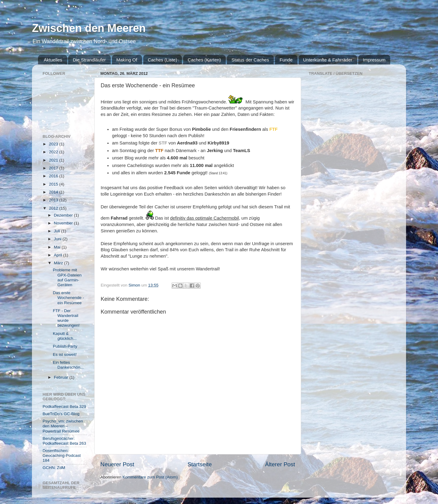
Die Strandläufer (89, 60)
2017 (54, 168)
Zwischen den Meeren (89, 28)
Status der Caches (250, 60)
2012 (54, 208)
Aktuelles (53, 60)
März (59, 263)
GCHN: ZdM (54, 468)
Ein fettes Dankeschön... (68, 365)
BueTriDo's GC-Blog (61, 414)
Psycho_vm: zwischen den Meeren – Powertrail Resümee (63, 426)
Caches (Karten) (204, 60)
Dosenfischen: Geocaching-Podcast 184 (62, 455)
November (64, 223)
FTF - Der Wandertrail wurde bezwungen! (66, 318)
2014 (54, 192)
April (59, 255)
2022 (54, 152)
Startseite (200, 464)
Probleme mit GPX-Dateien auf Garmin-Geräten (67, 277)
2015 (54, 184)
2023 (54, 144)
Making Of (127, 60)
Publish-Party (65, 346)
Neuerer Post (117, 464)
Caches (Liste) (163, 60)
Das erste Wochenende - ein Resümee (69, 298)
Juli (57, 231)
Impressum (374, 60)
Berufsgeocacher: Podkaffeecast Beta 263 (64, 441)
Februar (62, 377)
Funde (286, 60)
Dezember (64, 215)
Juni (58, 239)
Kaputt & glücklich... (65, 336)
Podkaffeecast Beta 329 (64, 407)
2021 (54, 160)
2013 (54, 200)
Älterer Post (280, 464)
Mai (58, 247)
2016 (54, 176)
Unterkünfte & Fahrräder (328, 60)
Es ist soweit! (65, 355)
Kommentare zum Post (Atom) (150, 477)
